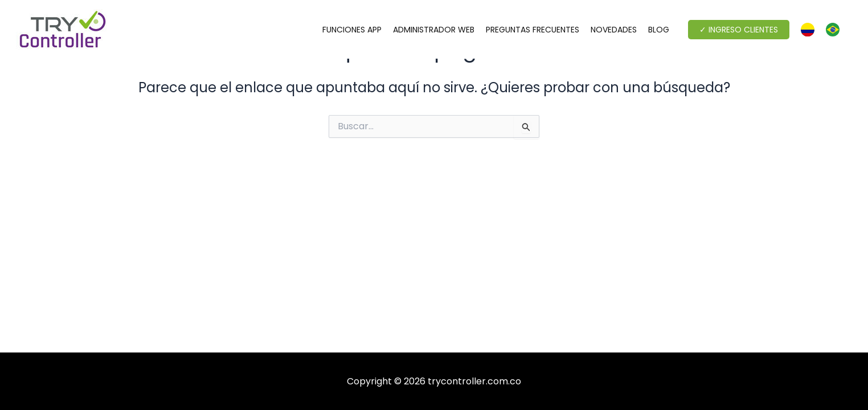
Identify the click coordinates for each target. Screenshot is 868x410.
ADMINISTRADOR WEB (434, 30)
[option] (836, 30)
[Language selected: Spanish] (826, 30)
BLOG (659, 30)
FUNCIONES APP (352, 30)
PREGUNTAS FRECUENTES (533, 30)
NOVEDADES (614, 30)
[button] (739, 30)
